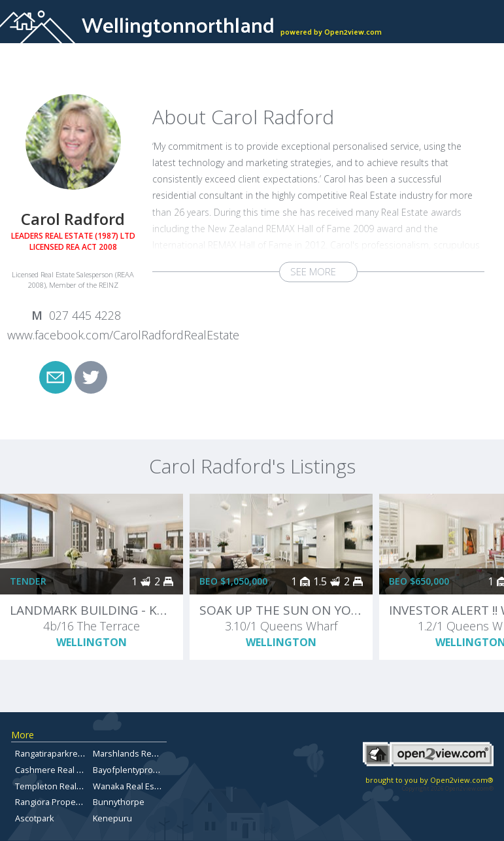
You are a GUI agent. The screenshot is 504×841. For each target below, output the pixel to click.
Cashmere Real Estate (58, 770)
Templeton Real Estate (59, 786)
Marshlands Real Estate (139, 753)
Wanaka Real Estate (131, 786)
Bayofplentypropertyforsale (147, 770)
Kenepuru (112, 818)
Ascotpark (35, 818)
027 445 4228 (85, 315)
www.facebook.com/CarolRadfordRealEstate (123, 335)
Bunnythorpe (119, 802)
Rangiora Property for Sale (67, 802)
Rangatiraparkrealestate (62, 753)
